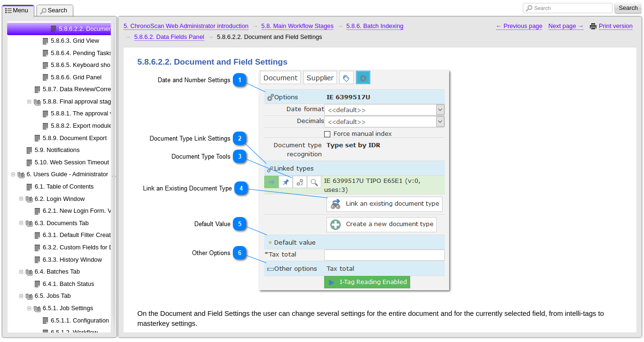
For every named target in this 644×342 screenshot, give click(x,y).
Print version (616, 26)
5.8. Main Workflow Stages (298, 26)
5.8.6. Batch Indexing (375, 26)
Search (542, 8)
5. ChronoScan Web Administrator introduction (186, 26)
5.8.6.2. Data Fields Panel (169, 37)
